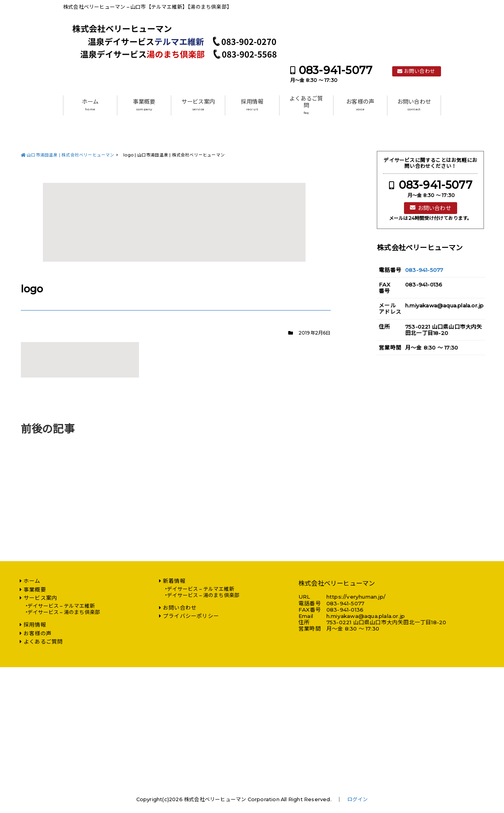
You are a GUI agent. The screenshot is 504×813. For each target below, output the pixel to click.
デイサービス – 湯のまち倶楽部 (64, 612)
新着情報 (174, 581)
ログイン (358, 799)
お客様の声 (360, 105)
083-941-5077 (336, 70)
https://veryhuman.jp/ (356, 597)
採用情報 (252, 105)
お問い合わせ (420, 71)
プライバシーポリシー (191, 616)
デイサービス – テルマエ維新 (61, 606)
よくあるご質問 (306, 105)
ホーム (90, 105)
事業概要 (144, 105)
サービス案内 (198, 105)
